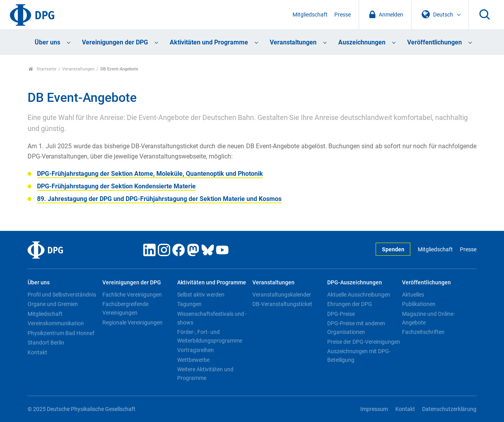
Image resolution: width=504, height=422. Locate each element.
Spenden (393, 250)
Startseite (42, 69)
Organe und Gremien (53, 304)
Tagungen (189, 304)
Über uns (47, 42)
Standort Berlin (46, 343)
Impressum (374, 409)
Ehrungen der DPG (350, 304)
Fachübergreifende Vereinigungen (125, 308)
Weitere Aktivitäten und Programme (205, 374)
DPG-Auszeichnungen (355, 283)
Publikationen (419, 304)
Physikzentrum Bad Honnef (61, 333)
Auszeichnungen (362, 42)
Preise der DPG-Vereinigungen (364, 342)
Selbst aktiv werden (201, 295)
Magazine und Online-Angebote (428, 318)
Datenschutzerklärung (449, 409)
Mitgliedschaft (310, 15)
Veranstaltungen (293, 42)
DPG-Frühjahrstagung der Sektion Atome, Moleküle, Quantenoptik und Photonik (150, 174)
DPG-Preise (341, 314)
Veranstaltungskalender (282, 295)
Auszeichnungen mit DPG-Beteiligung (359, 356)
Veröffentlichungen (435, 42)
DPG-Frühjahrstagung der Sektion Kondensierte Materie (116, 186)
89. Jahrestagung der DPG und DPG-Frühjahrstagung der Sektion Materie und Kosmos (159, 199)
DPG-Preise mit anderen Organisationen (356, 328)
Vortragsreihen (195, 350)
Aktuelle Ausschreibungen (359, 295)
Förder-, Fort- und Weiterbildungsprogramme (210, 336)
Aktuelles (413, 295)
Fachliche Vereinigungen (132, 295)
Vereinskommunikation (56, 323)
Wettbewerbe (193, 360)
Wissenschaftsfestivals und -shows (212, 318)
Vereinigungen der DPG (115, 42)
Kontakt (37, 352)
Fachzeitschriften (423, 332)
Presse (343, 15)
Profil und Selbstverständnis (62, 295)
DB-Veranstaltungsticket (282, 304)
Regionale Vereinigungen (132, 322)
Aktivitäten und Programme (209, 42)
